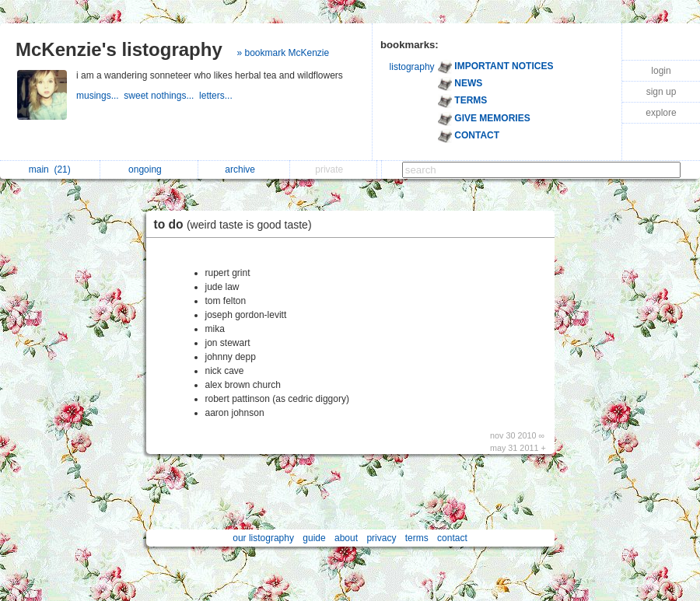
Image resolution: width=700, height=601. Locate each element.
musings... (100, 96)
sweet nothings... (161, 96)
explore (661, 113)
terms (417, 538)
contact (452, 538)
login (661, 71)
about (346, 538)
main (50, 169)
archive (244, 169)
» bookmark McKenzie (283, 53)
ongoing (149, 169)
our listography (263, 538)
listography (412, 67)
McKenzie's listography (119, 49)
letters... (217, 96)
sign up (661, 92)
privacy (381, 538)
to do (237, 224)
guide (314, 538)
